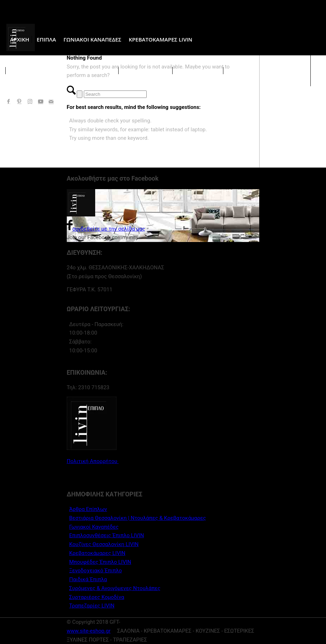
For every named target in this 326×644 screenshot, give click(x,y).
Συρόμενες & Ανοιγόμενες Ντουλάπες (115, 588)
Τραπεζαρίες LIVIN (92, 606)
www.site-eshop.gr (89, 631)
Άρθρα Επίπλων (88, 509)
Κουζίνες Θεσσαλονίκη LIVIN (104, 544)
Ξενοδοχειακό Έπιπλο (96, 571)
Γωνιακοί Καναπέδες (94, 527)
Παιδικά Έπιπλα (88, 579)
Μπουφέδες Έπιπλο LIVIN (100, 562)
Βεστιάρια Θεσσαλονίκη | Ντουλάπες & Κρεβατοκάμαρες (138, 518)
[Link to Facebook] (9, 101)
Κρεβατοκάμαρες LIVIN (97, 553)
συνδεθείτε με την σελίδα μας (106, 229)
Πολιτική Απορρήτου (93, 461)
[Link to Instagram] (30, 101)
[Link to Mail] (51, 101)
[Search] (115, 94)
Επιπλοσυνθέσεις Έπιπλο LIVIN (107, 535)
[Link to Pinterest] (19, 101)
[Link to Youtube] (40, 101)
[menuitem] (20, 39)
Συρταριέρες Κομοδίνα (97, 597)
